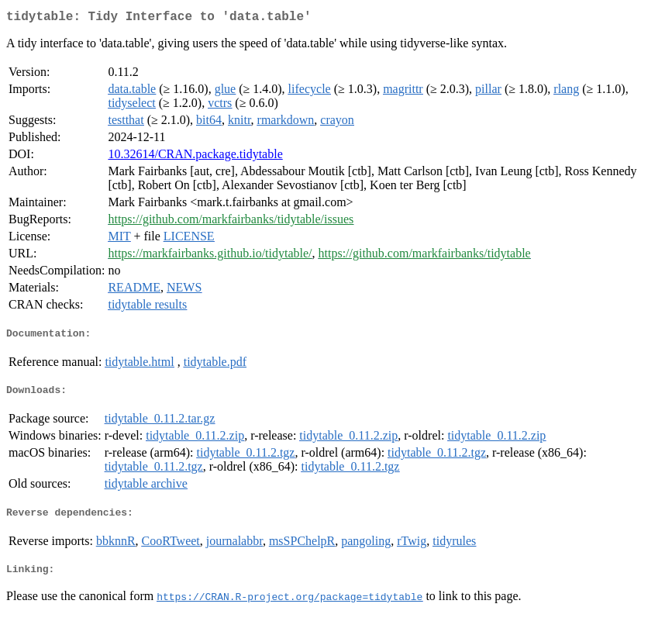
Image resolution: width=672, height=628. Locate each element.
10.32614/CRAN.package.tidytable (195, 157)
